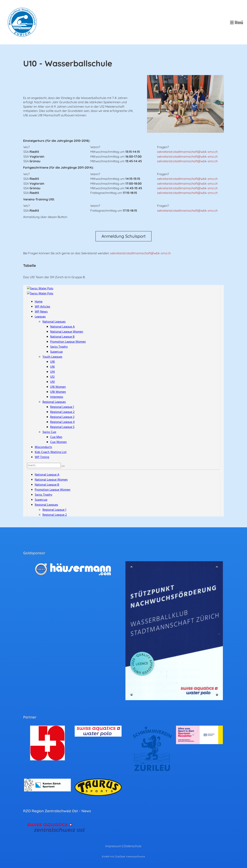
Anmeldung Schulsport (123, 236)
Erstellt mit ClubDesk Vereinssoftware (123, 856)
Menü (237, 22)
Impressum (113, 846)
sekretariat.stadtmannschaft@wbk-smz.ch (187, 152)
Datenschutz (133, 846)
